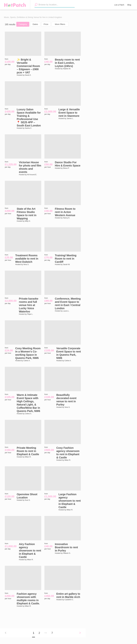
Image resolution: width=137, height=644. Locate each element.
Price (46, 24)
